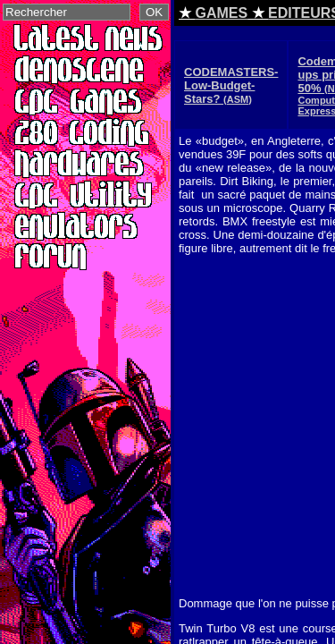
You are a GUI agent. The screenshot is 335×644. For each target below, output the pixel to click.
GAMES (221, 13)
